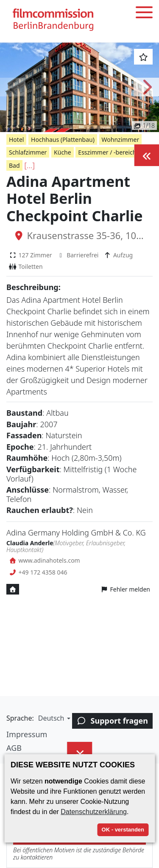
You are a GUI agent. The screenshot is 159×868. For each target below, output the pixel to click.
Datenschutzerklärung (94, 812)
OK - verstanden (123, 830)
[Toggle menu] (144, 14)
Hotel (16, 139)
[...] (29, 165)
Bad (14, 165)
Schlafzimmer (28, 152)
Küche (63, 152)
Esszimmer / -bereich (107, 152)
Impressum (27, 734)
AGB (14, 748)
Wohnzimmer (121, 139)
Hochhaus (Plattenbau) (63, 139)
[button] (13, 87)
